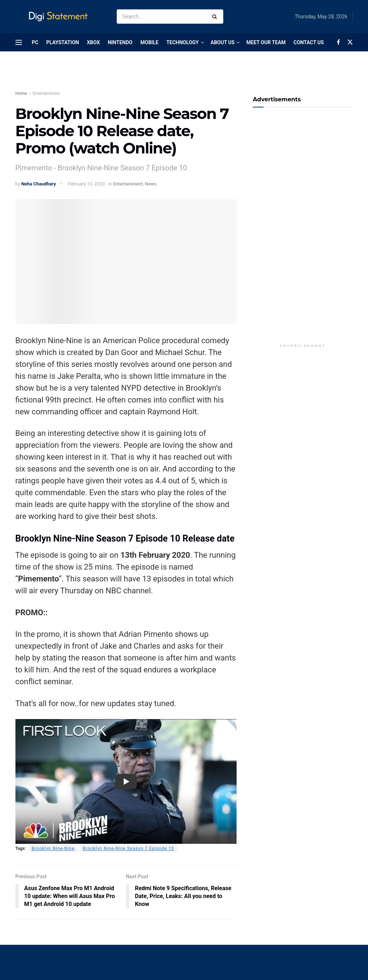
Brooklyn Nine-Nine (53, 848)
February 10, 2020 (86, 184)
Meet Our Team (266, 42)
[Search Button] (216, 17)
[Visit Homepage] (60, 17)
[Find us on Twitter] (350, 42)
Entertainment (46, 93)
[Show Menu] (19, 42)
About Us (223, 42)
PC (35, 42)
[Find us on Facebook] (338, 42)
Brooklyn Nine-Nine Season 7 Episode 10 (129, 848)
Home (21, 93)
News (151, 184)
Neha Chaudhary (39, 184)
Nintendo (120, 42)
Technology (182, 42)
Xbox (93, 42)
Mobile (149, 42)
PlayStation (63, 42)
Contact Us (308, 42)
